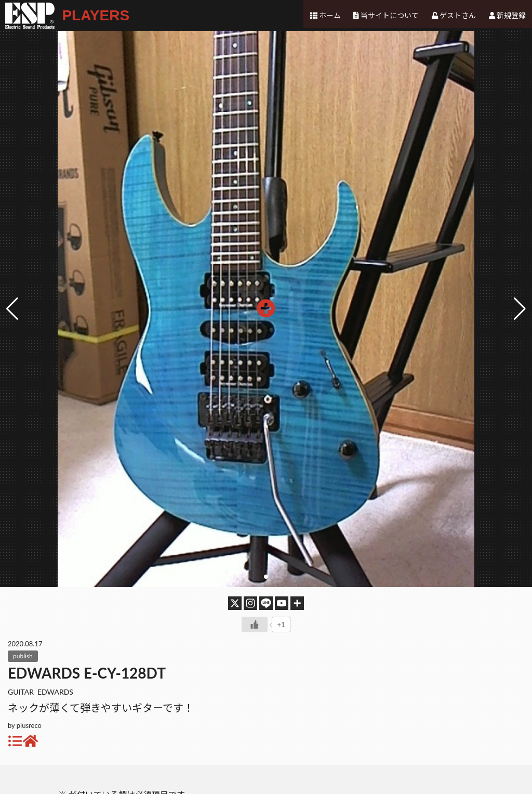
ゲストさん (458, 15)
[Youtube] (282, 603)
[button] (520, 309)
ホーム (331, 15)
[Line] (266, 603)
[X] (235, 603)
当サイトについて (391, 15)
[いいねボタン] (255, 624)
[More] (297, 603)
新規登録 (511, 15)
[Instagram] (250, 603)
